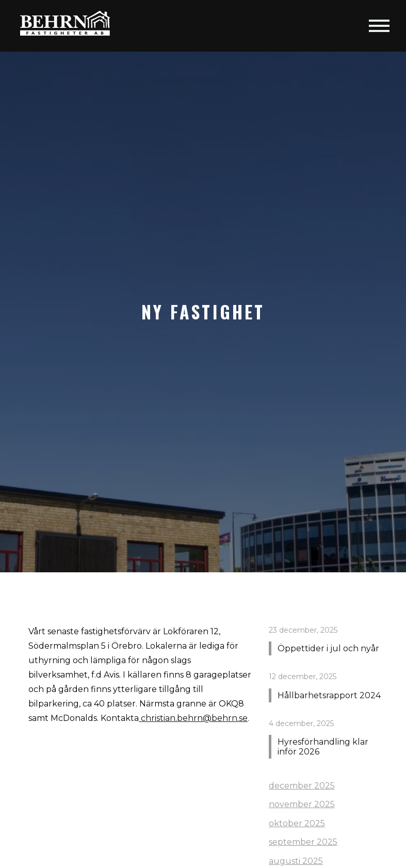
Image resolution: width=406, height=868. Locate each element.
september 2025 (303, 842)
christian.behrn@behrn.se (193, 718)
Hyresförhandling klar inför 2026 (323, 747)
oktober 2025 (297, 823)
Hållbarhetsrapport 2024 (329, 695)
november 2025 (302, 804)
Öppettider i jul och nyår (328, 648)
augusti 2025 (296, 861)
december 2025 (302, 786)
